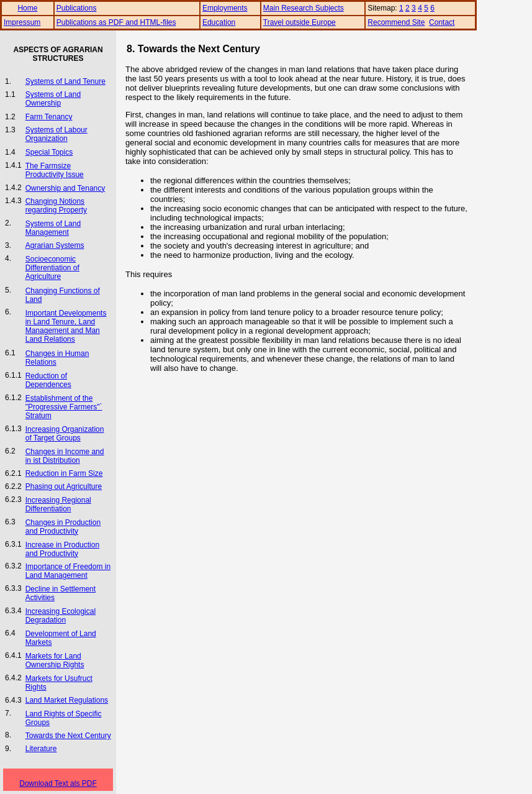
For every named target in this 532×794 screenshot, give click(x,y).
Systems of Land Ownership (53, 99)
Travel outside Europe (300, 22)
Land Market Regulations (67, 700)
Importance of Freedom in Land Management (68, 571)
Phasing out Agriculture (64, 486)
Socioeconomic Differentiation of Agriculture (52, 268)
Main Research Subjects (304, 8)
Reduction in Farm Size (64, 473)
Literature (41, 749)
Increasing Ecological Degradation (61, 616)
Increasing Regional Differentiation (58, 504)
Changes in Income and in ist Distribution (65, 456)
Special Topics (49, 152)
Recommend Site (396, 22)
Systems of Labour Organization (56, 134)
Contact (442, 22)
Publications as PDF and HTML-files (116, 22)
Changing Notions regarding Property (56, 206)
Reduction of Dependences (48, 380)
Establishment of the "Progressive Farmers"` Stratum (64, 407)
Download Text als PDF (58, 783)
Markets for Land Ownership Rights (55, 660)
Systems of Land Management (53, 228)
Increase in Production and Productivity (62, 549)
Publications (77, 8)
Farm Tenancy (49, 117)
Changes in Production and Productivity (63, 527)
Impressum (22, 22)
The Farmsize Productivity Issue (55, 170)
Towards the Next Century (68, 736)
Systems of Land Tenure (65, 81)
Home (27, 8)
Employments (225, 8)
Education (219, 22)
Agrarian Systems (55, 245)
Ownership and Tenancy (65, 188)
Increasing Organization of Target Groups (65, 434)
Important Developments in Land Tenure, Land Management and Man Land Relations (66, 326)
